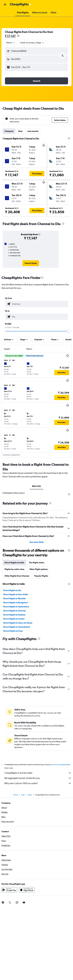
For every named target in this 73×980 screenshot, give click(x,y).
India (30, 795)
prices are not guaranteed (61, 765)
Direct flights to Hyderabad (16, 607)
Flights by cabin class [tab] (14, 569)
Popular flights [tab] (41, 576)
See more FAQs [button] (37, 542)
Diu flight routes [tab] (37, 563)
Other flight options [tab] (38, 569)
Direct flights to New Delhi (16, 594)
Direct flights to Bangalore (16, 603)
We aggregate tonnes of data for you (38, 778)
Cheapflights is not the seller (38, 773)
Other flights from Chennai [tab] (17, 576)
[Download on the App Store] (27, 890)
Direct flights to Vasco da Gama (18, 623)
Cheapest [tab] (9, 131)
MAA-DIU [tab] (36, 486)
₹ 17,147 (10, 36)
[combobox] (11, 43)
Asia (23, 795)
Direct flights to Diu (12, 590)
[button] (5, 4)
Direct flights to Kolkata (14, 615)
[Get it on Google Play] (9, 890)
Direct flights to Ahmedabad (17, 627)
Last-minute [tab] (33, 131)
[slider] (69, 331)
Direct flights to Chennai (14, 611)
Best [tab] (20, 131)
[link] (31, 263)
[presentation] (18, 36)
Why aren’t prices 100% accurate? (38, 783)
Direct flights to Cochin (14, 619)
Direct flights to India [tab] (14, 563)
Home (15, 795)
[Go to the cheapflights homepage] (21, 4)
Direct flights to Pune (13, 631)
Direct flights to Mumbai (14, 598)
